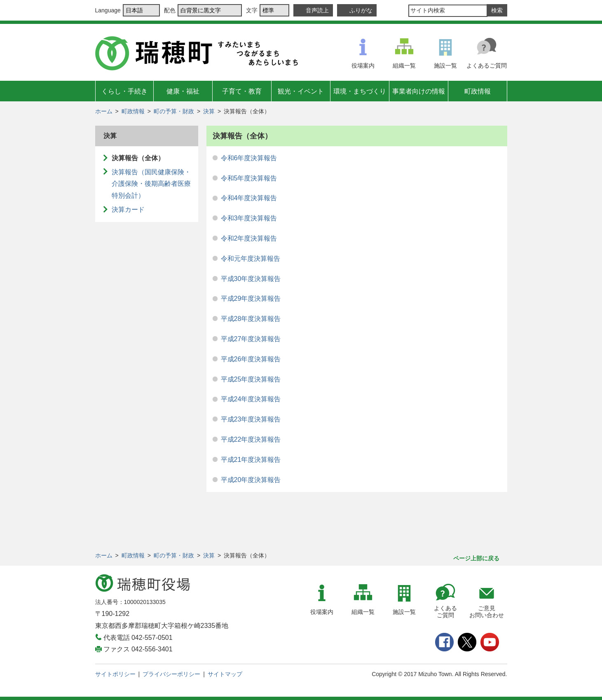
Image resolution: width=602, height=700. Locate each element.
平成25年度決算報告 (251, 379)
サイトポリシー (115, 674)
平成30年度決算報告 (251, 279)
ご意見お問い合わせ (487, 612)
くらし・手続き (124, 91)
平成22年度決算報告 (251, 439)
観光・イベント (301, 91)
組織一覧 (404, 66)
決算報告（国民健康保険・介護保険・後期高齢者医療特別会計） (151, 184)
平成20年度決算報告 (251, 480)
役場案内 (363, 66)
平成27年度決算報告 (251, 339)
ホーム (104, 111)
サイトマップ (225, 674)
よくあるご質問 (487, 66)
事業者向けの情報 (419, 91)
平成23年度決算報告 (251, 419)
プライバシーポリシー (171, 674)
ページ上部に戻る (476, 558)
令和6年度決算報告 (249, 158)
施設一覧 (445, 66)
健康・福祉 (183, 91)
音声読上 (317, 10)
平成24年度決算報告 (251, 399)
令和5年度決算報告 (249, 178)
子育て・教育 (242, 91)
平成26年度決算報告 (251, 359)
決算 (209, 111)
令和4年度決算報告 (249, 198)
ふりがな (361, 10)
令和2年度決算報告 (249, 238)
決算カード (128, 210)
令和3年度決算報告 (249, 218)
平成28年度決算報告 (251, 319)
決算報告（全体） (138, 158)
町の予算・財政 (174, 111)
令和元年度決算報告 (251, 259)
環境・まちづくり (360, 91)
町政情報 (478, 91)
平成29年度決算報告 (251, 298)
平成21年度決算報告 (251, 460)
